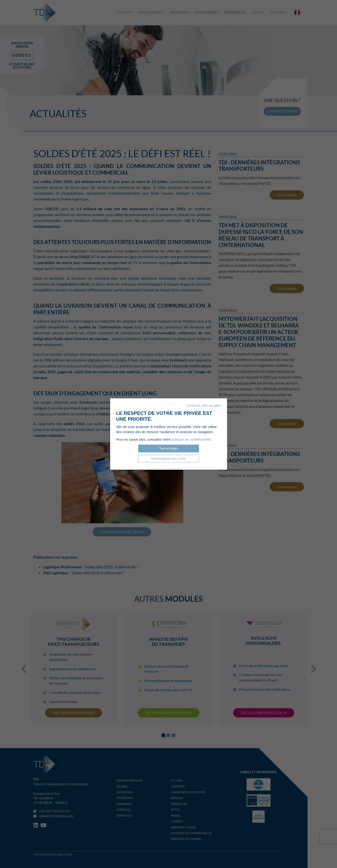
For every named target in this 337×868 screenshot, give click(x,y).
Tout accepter (168, 448)
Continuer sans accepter (204, 405)
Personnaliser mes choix (169, 459)
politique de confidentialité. (191, 439)
